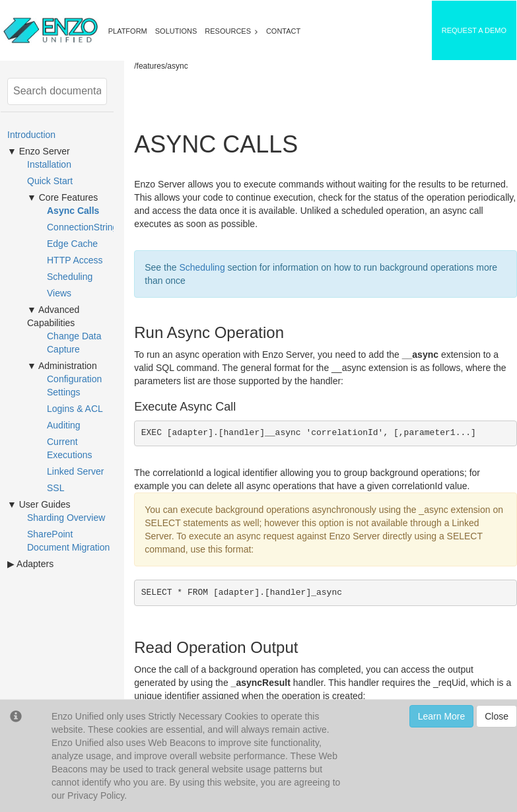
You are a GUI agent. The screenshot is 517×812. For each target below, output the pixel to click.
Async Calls (73, 211)
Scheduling (70, 277)
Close (497, 716)
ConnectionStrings (85, 227)
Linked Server (75, 471)
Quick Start (50, 181)
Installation (49, 164)
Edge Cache (72, 244)
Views (59, 293)
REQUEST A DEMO (474, 30)
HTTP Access (75, 260)
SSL (55, 488)
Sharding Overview (66, 518)
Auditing (64, 425)
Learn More (442, 716)
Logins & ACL (75, 409)
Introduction (31, 135)
